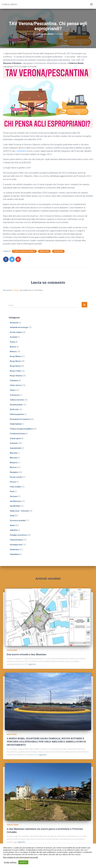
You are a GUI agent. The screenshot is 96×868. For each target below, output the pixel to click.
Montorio (14, 463)
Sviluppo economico (18, 535)
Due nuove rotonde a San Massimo (27, 655)
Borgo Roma (15, 366)
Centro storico (16, 385)
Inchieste (14, 443)
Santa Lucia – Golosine (19, 511)
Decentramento (16, 405)
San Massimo (58, 251)
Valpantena (14, 554)
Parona (13, 482)
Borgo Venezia (16, 376)
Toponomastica (16, 540)
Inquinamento (16, 448)
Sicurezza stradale (18, 520)
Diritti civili (14, 409)
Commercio (15, 395)
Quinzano (14, 496)
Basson (13, 347)
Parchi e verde (16, 477)
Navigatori (14, 472)
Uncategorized (16, 545)
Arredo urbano (16, 332)
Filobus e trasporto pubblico (24, 251)
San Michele (15, 506)
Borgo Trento (15, 371)
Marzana (13, 453)
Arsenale (14, 337)
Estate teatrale (16, 424)
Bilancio (13, 352)
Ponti (12, 491)
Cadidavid (14, 381)
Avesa (12, 342)
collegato (16, 290)
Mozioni (13, 467)
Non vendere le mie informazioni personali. (21, 857)
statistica (14, 530)
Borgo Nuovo (15, 361)
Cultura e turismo (17, 400)
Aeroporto (14, 323)
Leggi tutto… (32, 665)
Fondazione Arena (17, 434)
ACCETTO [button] (23, 862)
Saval (12, 516)
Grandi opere (44, 251)
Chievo (13, 390)
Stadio (13, 525)
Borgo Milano (15, 356)
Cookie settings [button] (10, 862)
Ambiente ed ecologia (19, 327)
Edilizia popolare (17, 414)
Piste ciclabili (15, 487)
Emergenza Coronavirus (20, 419)
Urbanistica (15, 550)
